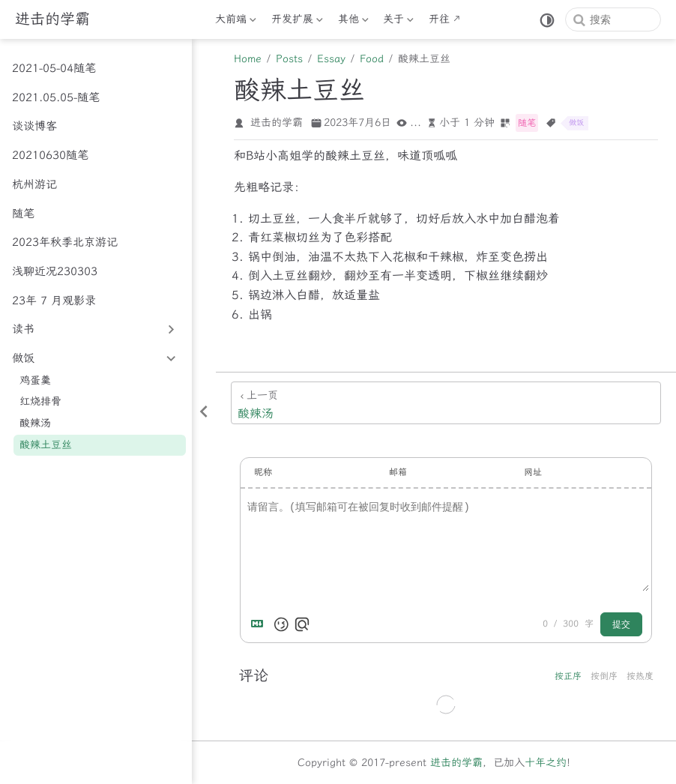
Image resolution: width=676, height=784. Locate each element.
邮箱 (398, 472)
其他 (353, 22)
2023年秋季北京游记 (65, 242)
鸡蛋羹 (35, 380)
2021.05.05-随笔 (56, 97)
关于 (398, 22)
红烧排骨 (40, 401)
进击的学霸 (456, 763)
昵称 (263, 472)
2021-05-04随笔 (54, 68)
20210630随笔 (50, 155)
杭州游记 (34, 184)
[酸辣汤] (446, 403)
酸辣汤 (35, 423)
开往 (439, 19)
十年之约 (546, 763)
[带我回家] (52, 19)
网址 (533, 472)
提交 (621, 624)
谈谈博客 (34, 126)
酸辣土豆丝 (46, 445)
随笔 (23, 214)
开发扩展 (297, 22)
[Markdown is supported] (260, 624)
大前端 (236, 22)
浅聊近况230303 (55, 271)
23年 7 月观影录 (54, 301)
